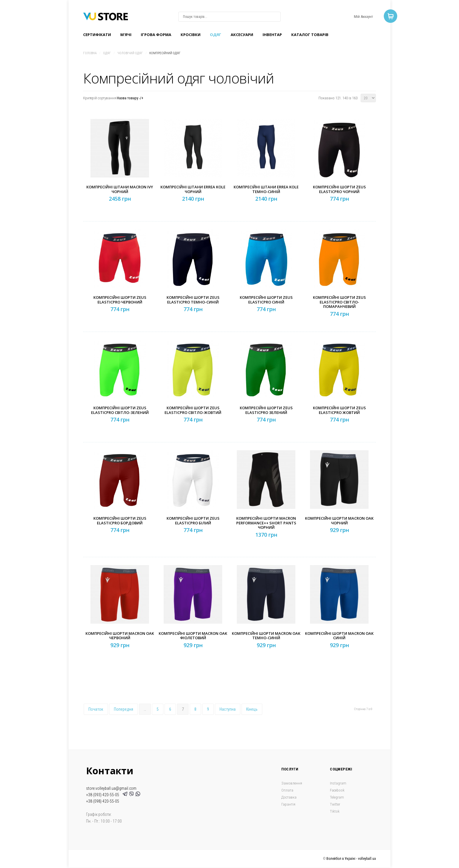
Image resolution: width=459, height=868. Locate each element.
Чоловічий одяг (130, 53)
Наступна (228, 709)
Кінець (252, 709)
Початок (96, 709)
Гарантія (288, 804)
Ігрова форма (156, 35)
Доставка (289, 797)
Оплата (287, 790)
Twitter (335, 804)
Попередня (124, 709)
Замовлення (292, 783)
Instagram (338, 783)
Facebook (337, 790)
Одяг (216, 35)
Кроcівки (191, 35)
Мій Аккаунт (363, 17)
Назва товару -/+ (130, 98)
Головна (90, 53)
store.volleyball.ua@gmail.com (111, 788)
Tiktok (335, 811)
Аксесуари (242, 35)
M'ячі (126, 35)
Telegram (337, 797)
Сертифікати (97, 35)
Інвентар (272, 35)
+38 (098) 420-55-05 (103, 801)
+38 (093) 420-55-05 (103, 795)
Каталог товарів (310, 35)
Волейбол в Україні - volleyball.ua (351, 859)
